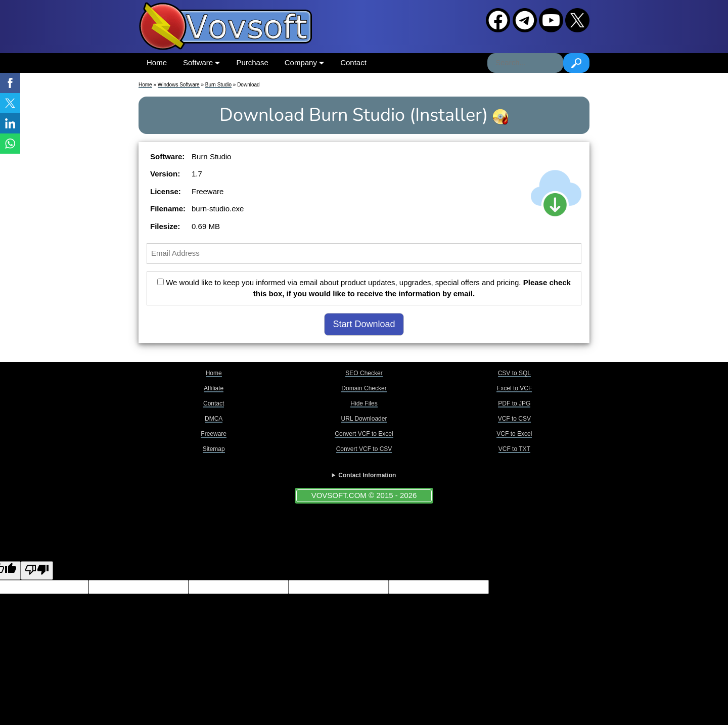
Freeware (214, 434)
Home (157, 62)
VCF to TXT (514, 449)
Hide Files (364, 403)
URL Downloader (364, 419)
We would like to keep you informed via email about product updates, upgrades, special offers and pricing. (364, 288)
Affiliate (214, 388)
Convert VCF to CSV (364, 449)
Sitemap (214, 449)
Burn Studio (218, 85)
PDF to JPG (514, 403)
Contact (353, 62)
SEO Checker (364, 373)
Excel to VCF (514, 388)
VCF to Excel (514, 434)
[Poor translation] (37, 571)
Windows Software (179, 85)
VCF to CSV (514, 419)
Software (201, 62)
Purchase (252, 62)
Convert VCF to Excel (364, 434)
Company (304, 62)
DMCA (214, 419)
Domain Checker (364, 388)
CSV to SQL (514, 373)
